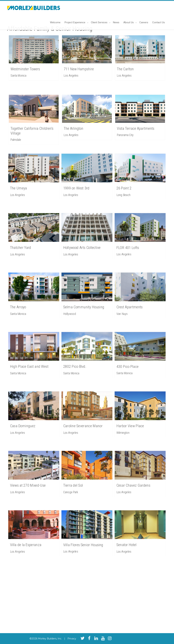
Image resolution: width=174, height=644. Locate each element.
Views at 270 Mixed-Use (30, 482)
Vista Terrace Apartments (136, 128)
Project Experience (75, 22)
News (116, 22)
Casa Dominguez (26, 423)
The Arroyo (23, 304)
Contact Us (159, 22)
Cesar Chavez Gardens (135, 482)
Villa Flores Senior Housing (84, 541)
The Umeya (23, 185)
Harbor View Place (133, 423)
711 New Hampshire (79, 69)
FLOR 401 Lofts (131, 244)
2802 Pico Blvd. (78, 363)
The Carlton (125, 69)
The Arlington (73, 128)
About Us (129, 22)
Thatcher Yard (24, 244)
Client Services (99, 22)
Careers (144, 22)
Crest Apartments (133, 304)
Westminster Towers (25, 69)
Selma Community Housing (85, 304)
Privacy (72, 639)
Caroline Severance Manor (84, 423)
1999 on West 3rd (79, 185)
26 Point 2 (129, 185)
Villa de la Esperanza (28, 541)
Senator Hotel (130, 541)
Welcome (55, 22)
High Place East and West (31, 363)
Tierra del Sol (77, 482)
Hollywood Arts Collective (83, 244)
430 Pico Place (131, 363)
